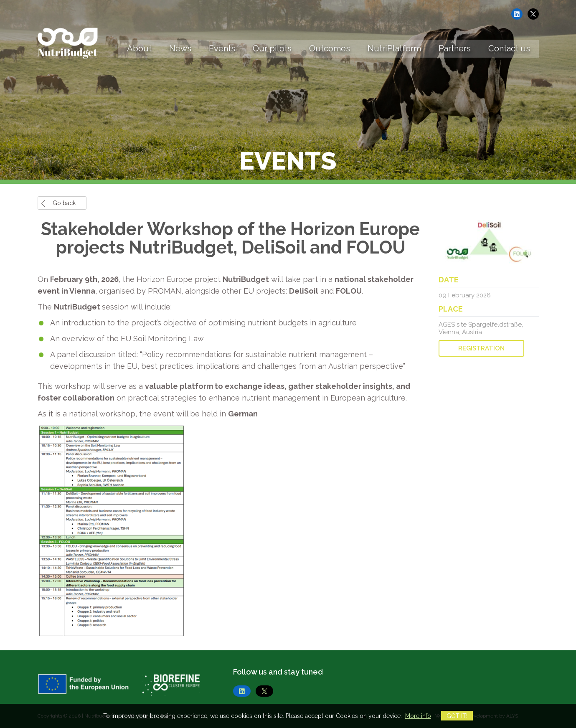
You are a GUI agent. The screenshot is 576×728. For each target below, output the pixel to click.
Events (222, 49)
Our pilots (272, 49)
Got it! (457, 716)
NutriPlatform (394, 49)
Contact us (509, 49)
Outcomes (330, 49)
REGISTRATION (481, 348)
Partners (455, 49)
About (139, 49)
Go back (64, 203)
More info (418, 716)
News (180, 49)
